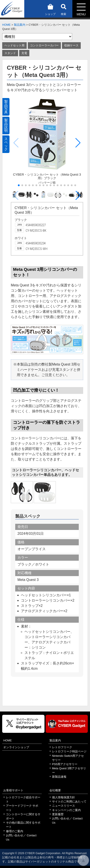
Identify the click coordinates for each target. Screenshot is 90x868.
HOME (6, 25)
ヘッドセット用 (14, 45)
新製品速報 (59, 777)
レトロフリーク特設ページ (69, 751)
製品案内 (20, 25)
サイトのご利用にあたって (69, 802)
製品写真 (6, 107)
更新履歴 (58, 814)
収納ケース (71, 45)
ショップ (50, 9)
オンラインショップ (16, 747)
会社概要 (55, 790)
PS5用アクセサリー (65, 764)
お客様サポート (13, 790)
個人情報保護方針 (64, 797)
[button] (78, 143)
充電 (24, 53)
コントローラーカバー (44, 45)
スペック (6, 144)
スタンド (10, 53)
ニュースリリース (64, 806)
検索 (64, 9)
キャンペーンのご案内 (66, 810)
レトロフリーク (62, 747)
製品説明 (6, 125)
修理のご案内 (15, 831)
